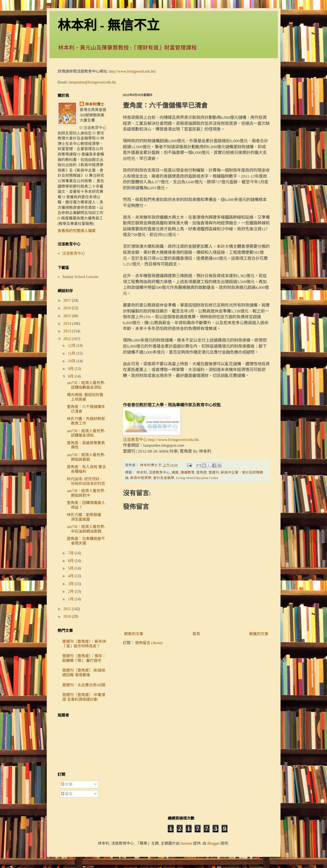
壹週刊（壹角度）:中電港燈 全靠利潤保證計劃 (84, 697)
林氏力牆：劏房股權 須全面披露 (86, 517)
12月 (72, 346)
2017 (68, 300)
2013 (68, 331)
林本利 (142, 472)
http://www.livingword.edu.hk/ (133, 71)
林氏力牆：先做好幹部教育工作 (86, 421)
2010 (68, 617)
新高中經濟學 (141, 478)
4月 (71, 576)
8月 (71, 376)
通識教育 (188, 472)
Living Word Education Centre (197, 478)
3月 (71, 584)
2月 (71, 591)
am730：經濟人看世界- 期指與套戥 (86, 457)
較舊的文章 (259, 634)
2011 (68, 609)
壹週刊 (214, 472)
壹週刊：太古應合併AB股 (84, 685)
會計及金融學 (164, 478)
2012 (68, 339)
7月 (71, 553)
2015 (68, 316)
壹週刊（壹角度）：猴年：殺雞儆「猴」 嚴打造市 (84, 658)
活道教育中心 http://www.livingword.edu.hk (161, 439)
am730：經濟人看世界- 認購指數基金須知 (86, 385)
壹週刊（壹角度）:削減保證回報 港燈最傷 (84, 673)
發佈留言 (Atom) (149, 643)
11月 (72, 353)
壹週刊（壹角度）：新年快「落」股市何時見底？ (84, 644)
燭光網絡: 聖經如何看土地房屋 (85, 397)
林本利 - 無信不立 (109, 25)
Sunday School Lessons (80, 277)
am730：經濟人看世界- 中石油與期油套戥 (86, 529)
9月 (71, 369)
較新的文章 (134, 634)
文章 (67, 784)
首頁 (196, 634)
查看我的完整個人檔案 (77, 231)
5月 (71, 568)
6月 (71, 561)
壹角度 (202, 472)
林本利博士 (95, 104)
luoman (186, 843)
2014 (68, 324)
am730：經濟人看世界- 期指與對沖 (86, 493)
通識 (175, 472)
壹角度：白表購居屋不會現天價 (86, 541)
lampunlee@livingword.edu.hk (92, 82)
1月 (71, 599)
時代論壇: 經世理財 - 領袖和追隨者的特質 (86, 481)
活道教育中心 (159, 472)
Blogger (214, 843)
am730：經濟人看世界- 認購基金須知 (86, 433)
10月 (72, 361)
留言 (67, 794)
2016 (68, 308)
